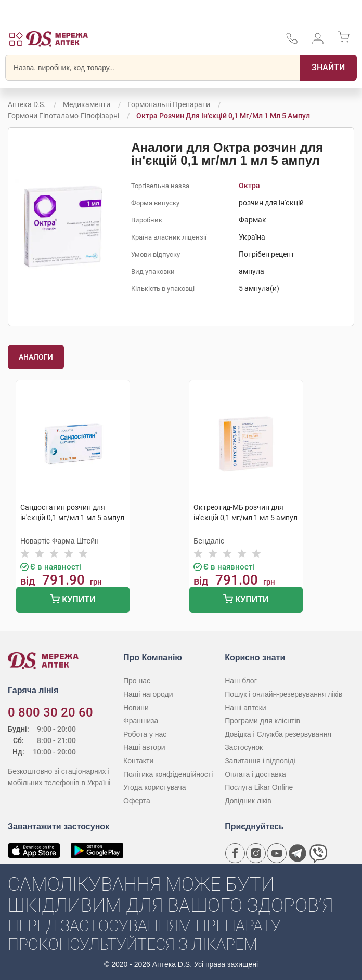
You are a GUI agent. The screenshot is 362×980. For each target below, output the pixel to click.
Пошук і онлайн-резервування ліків (283, 694)
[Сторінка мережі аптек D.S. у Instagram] (256, 853)
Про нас (137, 681)
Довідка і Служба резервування (278, 734)
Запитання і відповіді (260, 761)
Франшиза (141, 721)
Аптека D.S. (27, 104)
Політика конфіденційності (168, 774)
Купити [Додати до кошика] (73, 600)
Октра (249, 186)
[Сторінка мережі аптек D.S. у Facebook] (235, 853)
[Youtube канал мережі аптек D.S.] (277, 853)
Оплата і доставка (255, 774)
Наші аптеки (245, 708)
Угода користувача (154, 787)
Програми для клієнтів (262, 721)
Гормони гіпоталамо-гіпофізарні (63, 116)
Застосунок (244, 747)
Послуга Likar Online (259, 787)
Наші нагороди (148, 694)
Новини (136, 708)
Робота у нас (145, 734)
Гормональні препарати (169, 104)
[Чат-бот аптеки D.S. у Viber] (318, 853)
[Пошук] (328, 68)
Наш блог (241, 681)
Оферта (137, 801)
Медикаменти (87, 104)
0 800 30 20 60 (50, 712)
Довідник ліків (248, 801)
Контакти (138, 761)
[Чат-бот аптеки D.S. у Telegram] (298, 853)
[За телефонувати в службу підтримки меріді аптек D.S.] (292, 42)
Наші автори (144, 747)
